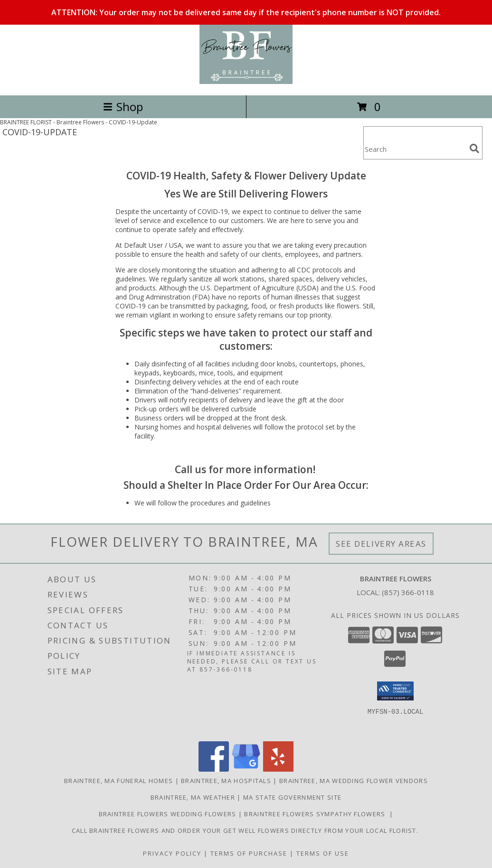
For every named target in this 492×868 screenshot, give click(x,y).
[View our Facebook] (214, 769)
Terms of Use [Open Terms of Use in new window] (323, 853)
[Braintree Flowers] (246, 81)
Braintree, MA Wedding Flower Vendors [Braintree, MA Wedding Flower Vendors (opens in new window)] (354, 781)
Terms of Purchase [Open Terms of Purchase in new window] (249, 853)
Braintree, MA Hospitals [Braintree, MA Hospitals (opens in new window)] (226, 781)
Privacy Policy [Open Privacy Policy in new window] (172, 853)
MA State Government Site (292, 797)
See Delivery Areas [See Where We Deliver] (381, 544)
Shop (123, 107)
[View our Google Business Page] (246, 769)
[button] (395, 691)
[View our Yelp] (278, 769)
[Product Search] (415, 149)
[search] (474, 149)
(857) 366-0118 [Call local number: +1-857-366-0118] (408, 592)
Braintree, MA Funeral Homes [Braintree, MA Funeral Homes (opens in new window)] (118, 781)
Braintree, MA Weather (193, 797)
